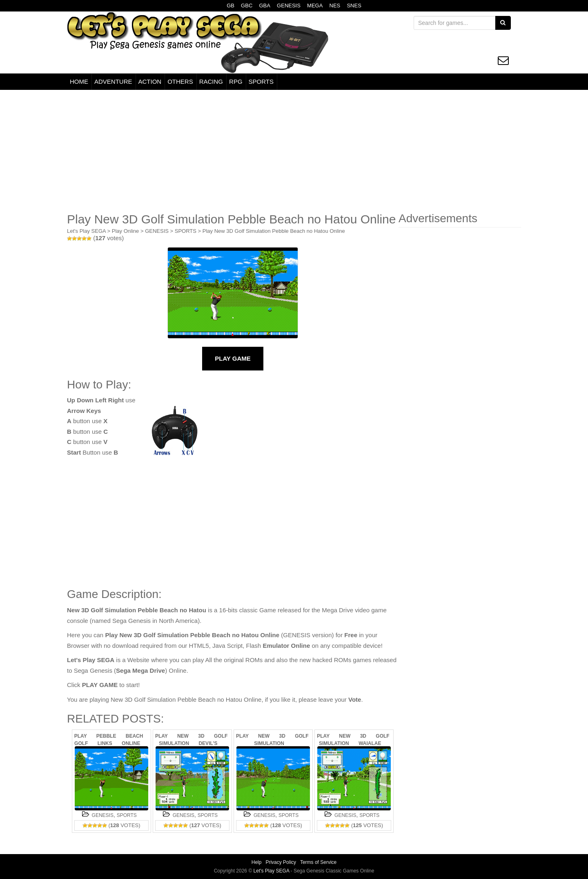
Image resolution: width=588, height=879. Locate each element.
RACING (211, 81)
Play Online (125, 231)
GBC (247, 6)
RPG (236, 81)
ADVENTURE (113, 81)
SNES (354, 6)
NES (335, 6)
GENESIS (289, 6)
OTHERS (180, 81)
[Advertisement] (294, 151)
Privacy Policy (281, 862)
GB (231, 6)
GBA (264, 6)
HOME (79, 81)
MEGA (315, 6)
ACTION (150, 81)
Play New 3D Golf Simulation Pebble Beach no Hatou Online (274, 231)
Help (257, 862)
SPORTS (261, 81)
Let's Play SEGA (86, 231)
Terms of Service (318, 862)
